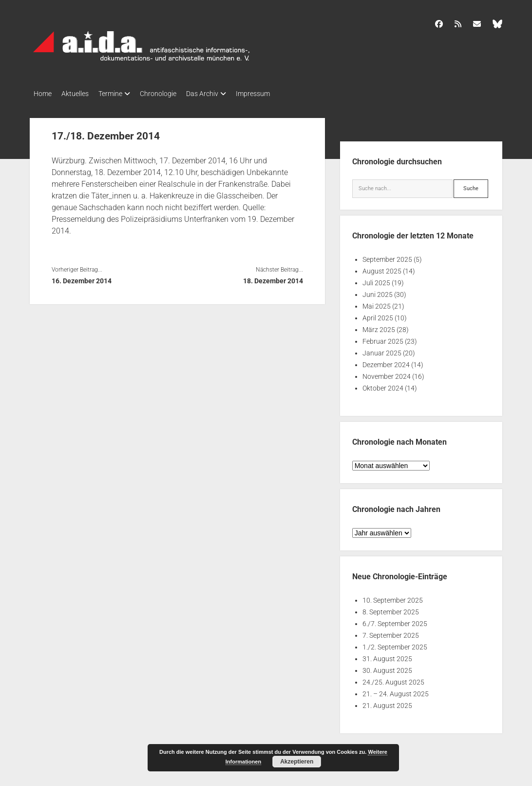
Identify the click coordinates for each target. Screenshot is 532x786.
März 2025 (379, 327)
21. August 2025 (387, 703)
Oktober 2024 (383, 385)
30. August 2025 (387, 668)
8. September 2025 (391, 609)
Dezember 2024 (386, 362)
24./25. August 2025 (393, 679)
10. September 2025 (393, 597)
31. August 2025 (387, 656)
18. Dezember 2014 (273, 278)
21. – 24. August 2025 (396, 691)
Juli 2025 (376, 280)
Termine (120, 94)
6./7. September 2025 (395, 621)
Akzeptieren (297, 762)
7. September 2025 (391, 632)
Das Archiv (222, 94)
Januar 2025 (382, 350)
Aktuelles (80, 94)
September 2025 (387, 256)
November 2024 (387, 373)
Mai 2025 (377, 303)
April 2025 (378, 315)
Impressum (277, 94)
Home (43, 94)
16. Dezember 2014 (82, 278)
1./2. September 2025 (395, 644)
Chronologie (173, 94)
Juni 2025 (378, 292)
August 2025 (382, 268)
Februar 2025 (383, 338)
